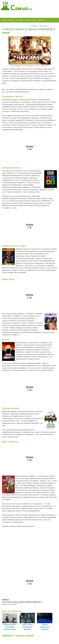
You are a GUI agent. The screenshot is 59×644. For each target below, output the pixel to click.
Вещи (11, 20)
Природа (19, 20)
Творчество (31, 20)
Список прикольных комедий (45, 627)
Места (41, 20)
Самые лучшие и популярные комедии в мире (10, 627)
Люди (4, 20)
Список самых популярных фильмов (27, 627)
